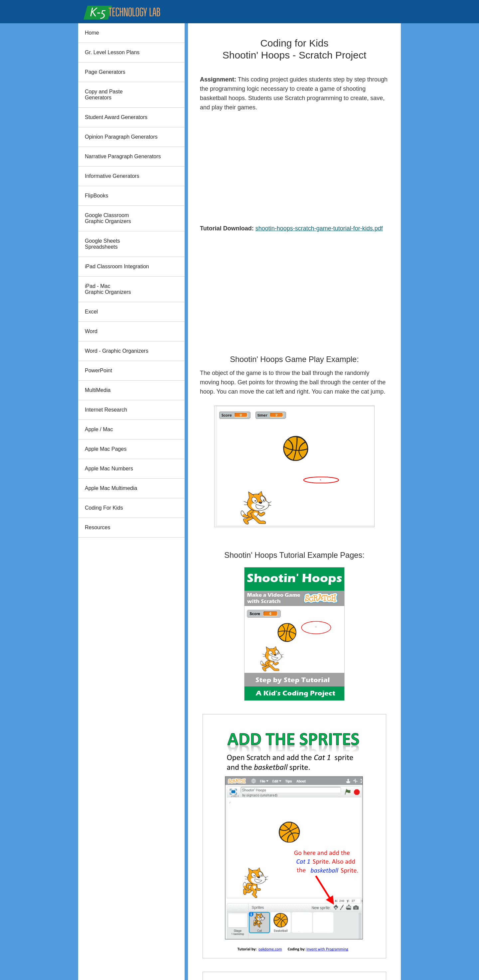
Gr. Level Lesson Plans (112, 52)
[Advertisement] (294, 168)
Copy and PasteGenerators (104, 95)
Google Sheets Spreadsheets (102, 244)
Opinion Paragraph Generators (121, 137)
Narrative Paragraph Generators (123, 156)
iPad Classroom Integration (117, 266)
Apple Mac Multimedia (111, 488)
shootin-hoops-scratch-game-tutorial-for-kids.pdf (319, 228)
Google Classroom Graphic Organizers (108, 218)
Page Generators (105, 72)
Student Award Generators (116, 117)
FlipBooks (96, 196)
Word (91, 331)
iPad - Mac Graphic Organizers (108, 289)
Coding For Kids (104, 508)
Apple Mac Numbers (109, 469)
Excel (91, 312)
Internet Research (106, 410)
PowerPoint (98, 370)
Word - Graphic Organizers (117, 351)
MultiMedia (98, 390)
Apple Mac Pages (106, 449)
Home (92, 33)
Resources (97, 527)
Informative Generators (112, 176)
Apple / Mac (99, 429)
